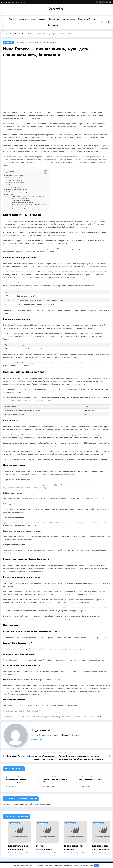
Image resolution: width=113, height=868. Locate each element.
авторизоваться (44, 804)
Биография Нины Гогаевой (14, 176)
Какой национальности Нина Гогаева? (23, 203)
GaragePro (56, 9)
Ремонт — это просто (39, 19)
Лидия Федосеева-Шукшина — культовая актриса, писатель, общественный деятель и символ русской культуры (80, 758)
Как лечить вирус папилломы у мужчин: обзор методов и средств (42, 847)
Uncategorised (9, 42)
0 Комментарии (51, 42)
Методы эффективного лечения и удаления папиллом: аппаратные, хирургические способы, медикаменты (68, 847)
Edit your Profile (67, 735)
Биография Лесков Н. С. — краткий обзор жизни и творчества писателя (31, 758)
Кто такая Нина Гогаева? (19, 207)
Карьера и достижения (16, 180)
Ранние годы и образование (18, 178)
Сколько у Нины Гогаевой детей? (22, 201)
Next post (62, 753)
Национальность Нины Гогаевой (16, 190)
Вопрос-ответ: (10, 194)
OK (96, 866)
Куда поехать (53, 25)
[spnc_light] (108, 22)
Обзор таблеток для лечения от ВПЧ (55, 781)
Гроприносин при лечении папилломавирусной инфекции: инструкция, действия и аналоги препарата (98, 847)
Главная (12, 19)
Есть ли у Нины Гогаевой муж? (21, 199)
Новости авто (23, 19)
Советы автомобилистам (87, 19)
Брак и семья (13, 185)
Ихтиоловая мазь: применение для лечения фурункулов (18, 781)
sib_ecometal (24, 42)
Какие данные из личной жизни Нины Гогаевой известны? (29, 196)
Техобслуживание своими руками (62, 19)
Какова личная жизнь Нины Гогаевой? (23, 209)
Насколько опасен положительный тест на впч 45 (14, 847)
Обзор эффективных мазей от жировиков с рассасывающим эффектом (91, 781)
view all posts (36, 740)
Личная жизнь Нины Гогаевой (16, 183)
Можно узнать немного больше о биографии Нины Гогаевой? (29, 205)
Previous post (50, 753)
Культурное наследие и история (19, 192)
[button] (45, 172)
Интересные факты (15, 187)
